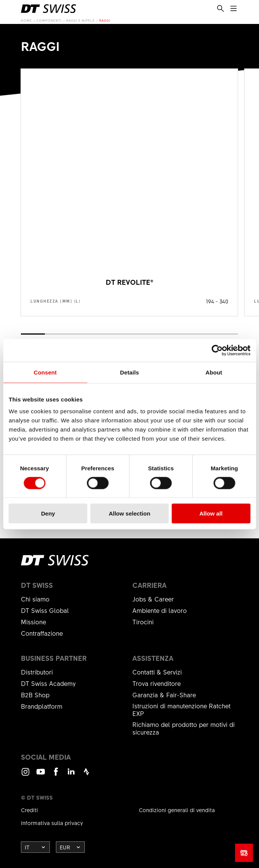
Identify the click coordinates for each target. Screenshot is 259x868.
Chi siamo (35, 599)
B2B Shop (35, 695)
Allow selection (129, 513)
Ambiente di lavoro (160, 610)
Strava (86, 775)
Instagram (25, 775)
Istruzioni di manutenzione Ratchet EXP (181, 709)
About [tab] (214, 372)
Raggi (105, 20)
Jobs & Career (153, 599)
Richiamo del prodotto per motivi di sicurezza (184, 728)
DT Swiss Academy (48, 683)
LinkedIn (71, 775)
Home (26, 20)
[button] (33, 334)
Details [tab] (130, 372)
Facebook (56, 775)
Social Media (46, 757)
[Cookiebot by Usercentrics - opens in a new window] (217, 350)
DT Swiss (37, 585)
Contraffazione (42, 633)
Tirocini (143, 622)
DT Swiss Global (45, 610)
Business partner (54, 658)
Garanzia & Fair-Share (164, 695)
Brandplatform (42, 706)
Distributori (37, 672)
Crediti (29, 810)
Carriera (149, 585)
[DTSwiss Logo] (48, 9)
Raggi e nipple (80, 20)
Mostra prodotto (129, 192)
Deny (48, 513)
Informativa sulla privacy (52, 823)
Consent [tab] (45, 372)
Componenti (49, 20)
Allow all (211, 513)
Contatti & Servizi (157, 672)
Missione (33, 622)
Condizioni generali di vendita (177, 810)
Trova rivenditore (157, 683)
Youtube (41, 775)
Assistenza (153, 658)
